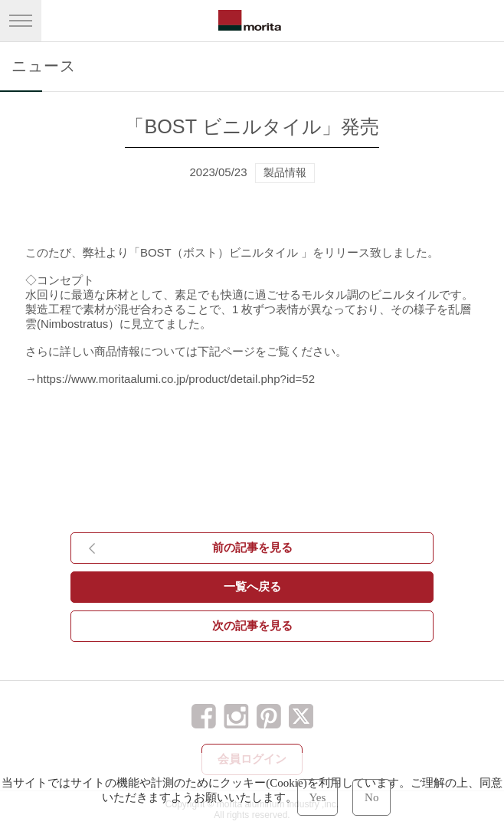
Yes (318, 797)
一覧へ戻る (252, 586)
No (371, 797)
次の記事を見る (252, 625)
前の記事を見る (252, 547)
